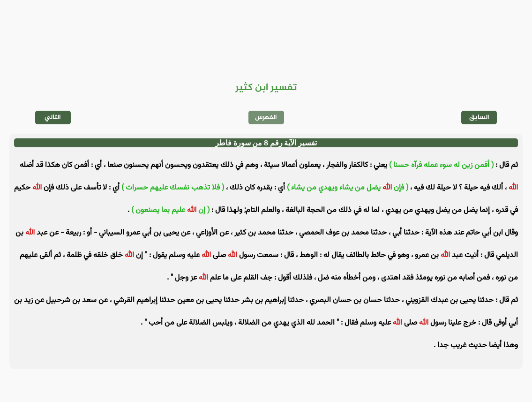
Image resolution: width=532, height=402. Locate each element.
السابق (479, 118)
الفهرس (266, 118)
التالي (53, 118)
